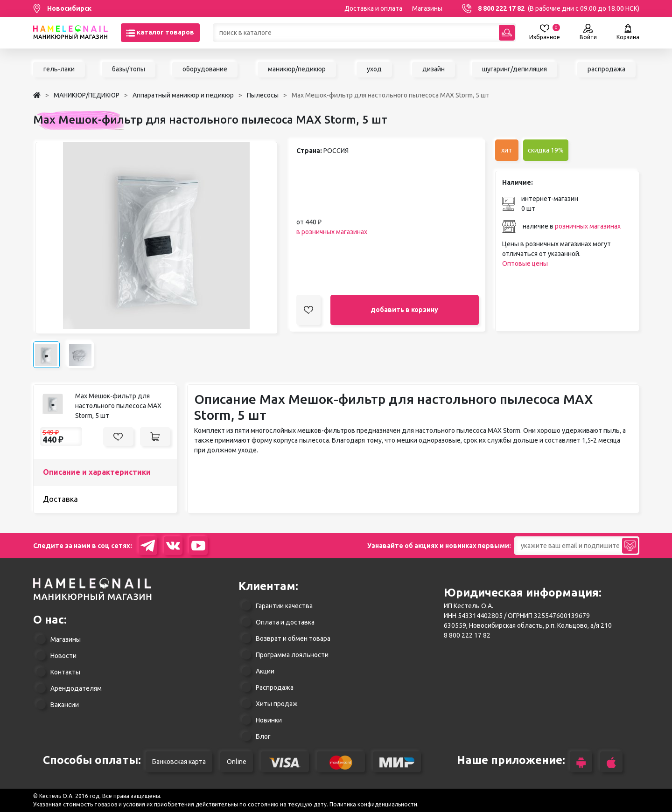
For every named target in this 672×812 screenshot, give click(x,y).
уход (374, 69)
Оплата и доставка (285, 622)
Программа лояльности (292, 655)
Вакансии (65, 705)
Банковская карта (179, 762)
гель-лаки (59, 69)
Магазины (427, 8)
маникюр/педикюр (297, 69)
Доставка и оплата (373, 8)
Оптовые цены (525, 264)
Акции (265, 671)
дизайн (434, 69)
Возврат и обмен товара (293, 638)
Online (237, 762)
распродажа (606, 69)
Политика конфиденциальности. (374, 804)
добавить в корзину (404, 310)
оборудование (205, 69)
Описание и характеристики (97, 472)
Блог (263, 736)
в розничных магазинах (332, 232)
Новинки (269, 720)
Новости (63, 656)
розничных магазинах (588, 226)
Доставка (60, 499)
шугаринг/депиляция (514, 69)
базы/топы (129, 69)
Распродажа (275, 687)
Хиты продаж (277, 704)
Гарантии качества (284, 606)
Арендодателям (76, 688)
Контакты (65, 672)
